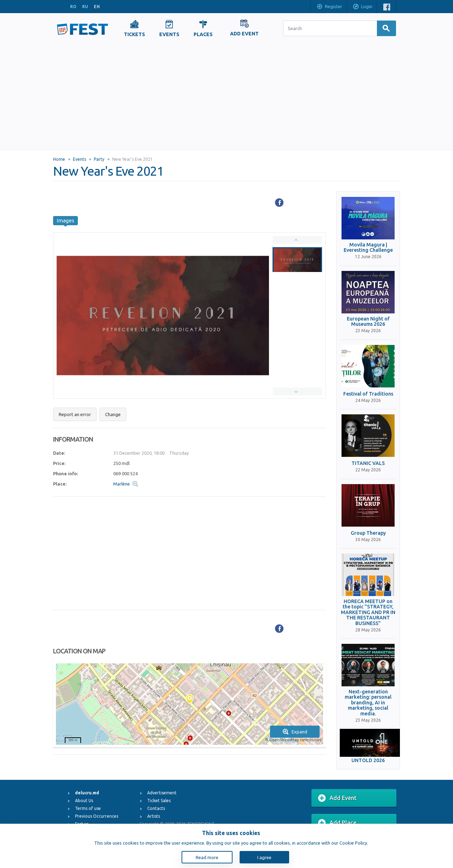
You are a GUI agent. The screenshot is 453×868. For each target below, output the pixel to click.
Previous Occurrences (97, 816)
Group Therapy (368, 533)
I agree (264, 857)
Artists (154, 816)
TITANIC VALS (368, 463)
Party (99, 159)
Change (113, 414)
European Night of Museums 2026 (368, 322)
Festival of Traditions (368, 394)
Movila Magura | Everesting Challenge (368, 248)
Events (79, 159)
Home (59, 159)
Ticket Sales (159, 801)
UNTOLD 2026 (368, 761)
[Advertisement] (226, 96)
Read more (207, 857)
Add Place (337, 823)
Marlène (122, 484)
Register (329, 7)
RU (85, 7)
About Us (84, 801)
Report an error (75, 414)
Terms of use (88, 808)
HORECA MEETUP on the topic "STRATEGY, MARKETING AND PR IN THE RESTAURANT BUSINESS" (368, 612)
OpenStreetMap (284, 740)
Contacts (156, 808)
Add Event (337, 798)
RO (73, 7)
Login (362, 7)
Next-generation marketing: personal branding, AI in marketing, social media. (368, 703)
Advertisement (162, 793)
